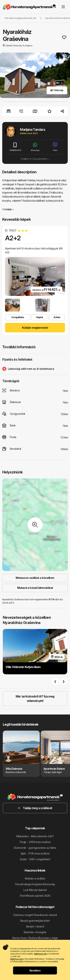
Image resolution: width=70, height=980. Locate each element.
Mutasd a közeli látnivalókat (35, 588)
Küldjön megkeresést (35, 328)
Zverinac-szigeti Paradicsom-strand (35, 915)
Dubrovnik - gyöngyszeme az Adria (35, 848)
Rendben (35, 970)
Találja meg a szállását (35, 808)
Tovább (8, 209)
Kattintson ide (40, 954)
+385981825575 (15, 147)
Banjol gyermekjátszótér (35, 921)
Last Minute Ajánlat (35, 890)
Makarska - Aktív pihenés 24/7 (35, 836)
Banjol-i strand (35, 926)
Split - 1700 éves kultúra (35, 853)
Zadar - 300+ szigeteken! (35, 859)
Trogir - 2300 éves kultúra (35, 842)
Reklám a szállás (35, 878)
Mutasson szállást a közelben (35, 578)
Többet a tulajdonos (35, 159)
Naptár (40, 317)
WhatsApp (35, 147)
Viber (55, 147)
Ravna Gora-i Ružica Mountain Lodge (35, 938)
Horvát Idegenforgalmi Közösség (35, 884)
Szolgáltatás (18, 317)
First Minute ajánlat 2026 (35, 896)
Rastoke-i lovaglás (35, 932)
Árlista (57, 317)
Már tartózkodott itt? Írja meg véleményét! (35, 699)
